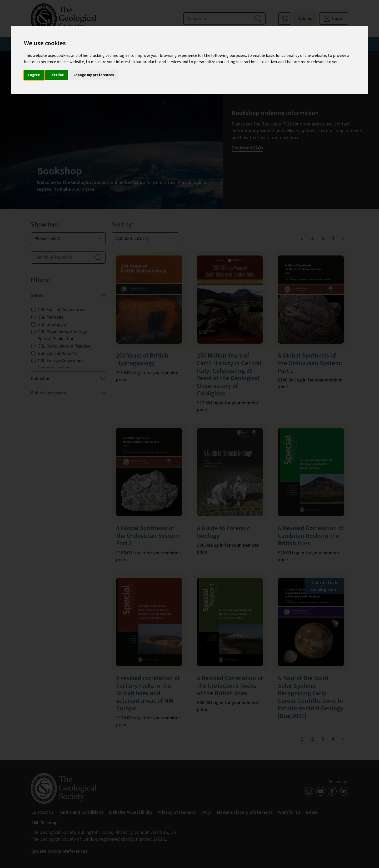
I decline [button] (57, 75)
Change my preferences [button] (94, 75)
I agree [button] (34, 75)
